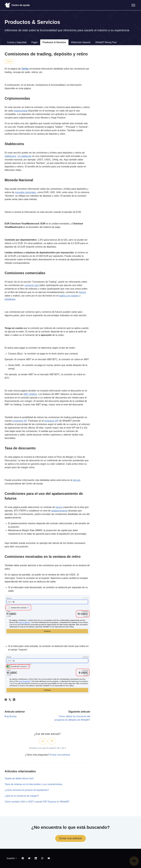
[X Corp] (10, 700)
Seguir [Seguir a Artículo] (9, 61)
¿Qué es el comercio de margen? (22, 796)
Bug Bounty (11, 716)
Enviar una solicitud (60, 755)
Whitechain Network (81, 42)
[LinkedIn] (14, 700)
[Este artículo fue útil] (43, 741)
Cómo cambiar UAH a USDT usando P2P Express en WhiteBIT (37, 802)
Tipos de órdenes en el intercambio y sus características (33, 784)
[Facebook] (6, 700)
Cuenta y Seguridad (17, 42)
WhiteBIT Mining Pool (106, 42)
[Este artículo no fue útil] (52, 741)
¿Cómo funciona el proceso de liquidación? (27, 790)
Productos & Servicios (54, 42)
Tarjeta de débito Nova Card (19, 778)
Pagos (34, 42)
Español (12, 858)
